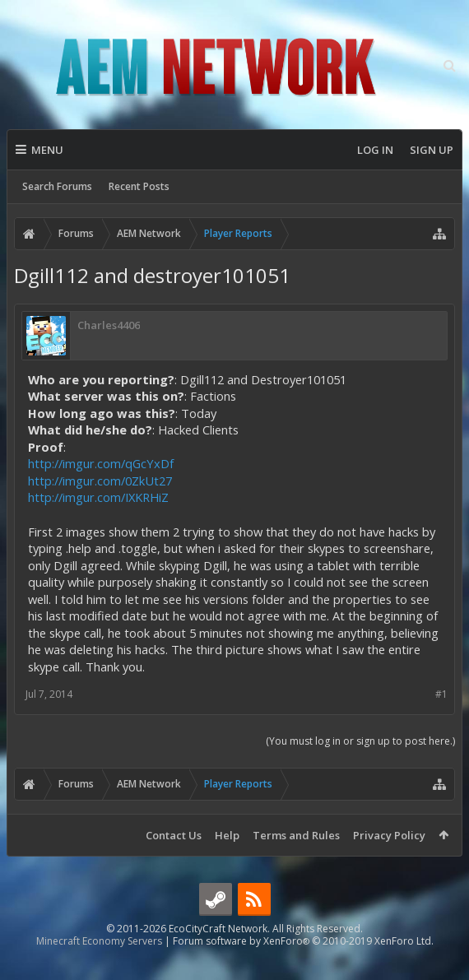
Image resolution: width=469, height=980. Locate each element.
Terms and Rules (296, 835)
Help (227, 835)
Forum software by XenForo (303, 967)
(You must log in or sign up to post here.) (360, 741)
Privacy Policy (389, 835)
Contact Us (174, 835)
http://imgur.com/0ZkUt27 (100, 481)
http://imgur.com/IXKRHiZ (98, 497)
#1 (441, 694)
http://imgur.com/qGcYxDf (101, 463)
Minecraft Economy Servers (99, 967)
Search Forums (57, 186)
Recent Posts (139, 186)
